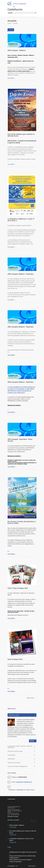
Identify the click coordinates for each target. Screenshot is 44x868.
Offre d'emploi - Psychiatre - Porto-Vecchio (20, 440)
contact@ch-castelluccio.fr (24, 782)
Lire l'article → (12, 78)
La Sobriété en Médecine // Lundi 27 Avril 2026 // (21, 220)
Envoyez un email (13, 816)
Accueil (9, 23)
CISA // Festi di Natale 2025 (18, 588)
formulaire (20, 790)
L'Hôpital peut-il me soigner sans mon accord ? (23, 853)
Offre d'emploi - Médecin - (17, 50)
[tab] (22, 715)
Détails (32, 741)
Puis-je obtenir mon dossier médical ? (21, 860)
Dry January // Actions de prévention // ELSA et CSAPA (22, 522)
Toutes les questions (15, 862)
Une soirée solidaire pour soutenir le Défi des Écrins (21, 135)
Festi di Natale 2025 (15, 659)
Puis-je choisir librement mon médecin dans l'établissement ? (22, 857)
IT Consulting (11, 866)
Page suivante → (31, 698)
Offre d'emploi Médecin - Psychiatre (21, 274)
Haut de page (32, 866)
